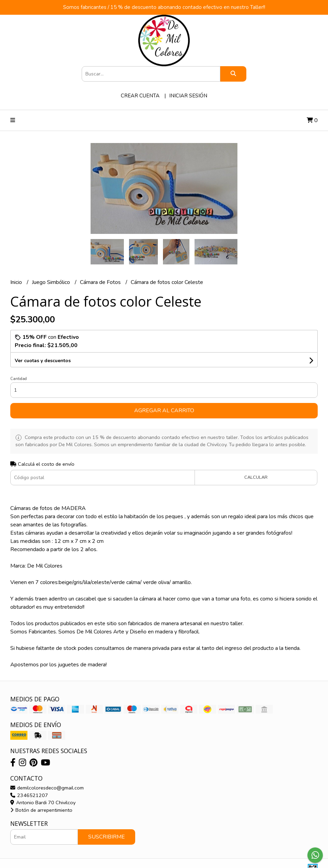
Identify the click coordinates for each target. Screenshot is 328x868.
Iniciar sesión (188, 96)
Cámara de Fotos (101, 282)
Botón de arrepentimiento (41, 810)
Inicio (17, 282)
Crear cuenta (140, 96)
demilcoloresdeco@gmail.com (47, 788)
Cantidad (19, 379)
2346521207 (29, 795)
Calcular (256, 477)
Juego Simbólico (52, 282)
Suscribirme (107, 837)
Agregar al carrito (164, 411)
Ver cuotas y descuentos (43, 361)
